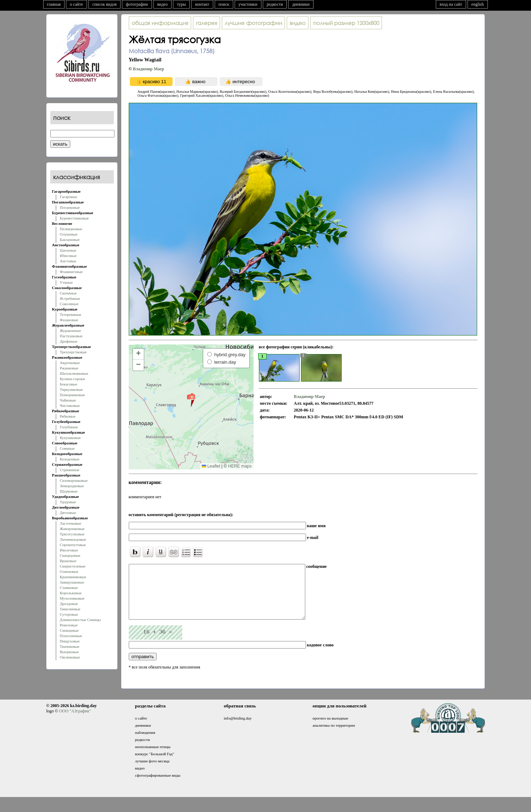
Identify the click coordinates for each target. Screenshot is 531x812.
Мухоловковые (72, 598)
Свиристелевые (73, 566)
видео (163, 4)
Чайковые (68, 400)
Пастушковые (71, 336)
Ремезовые (69, 625)
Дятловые (68, 513)
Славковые (69, 587)
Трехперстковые (73, 352)
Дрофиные (69, 341)
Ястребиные (70, 298)
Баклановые (70, 239)
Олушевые (69, 234)
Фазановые (69, 320)
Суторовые (69, 614)
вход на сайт (451, 4)
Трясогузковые (72, 534)
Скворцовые (70, 555)
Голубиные (69, 427)
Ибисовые (68, 256)
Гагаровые (69, 197)
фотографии (137, 4)
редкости (275, 4)
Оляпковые (69, 571)
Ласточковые (71, 523)
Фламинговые (71, 272)
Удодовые (68, 502)
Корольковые (71, 593)
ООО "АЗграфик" (75, 722)
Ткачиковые (70, 646)
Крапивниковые (73, 577)
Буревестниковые (74, 218)
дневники (301, 4)
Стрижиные (70, 470)
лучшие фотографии (253, 23)
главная (54, 4)
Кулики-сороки (72, 379)
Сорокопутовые (73, 545)
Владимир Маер (148, 69)
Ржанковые (69, 368)
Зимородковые (72, 486)
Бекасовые (69, 384)
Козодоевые (70, 459)
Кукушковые (70, 438)
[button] (191, 400)
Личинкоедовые (73, 539)
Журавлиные (71, 331)
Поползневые (71, 636)
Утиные (67, 282)
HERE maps (240, 466)
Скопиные (68, 293)
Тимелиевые (70, 609)
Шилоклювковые (74, 373)
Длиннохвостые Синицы (80, 620)
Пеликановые (71, 229)
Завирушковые (72, 582)
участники (248, 4)
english (478, 4)
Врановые (68, 561)
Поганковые (70, 207)
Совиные (67, 448)
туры (181, 4)
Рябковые (68, 416)
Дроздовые (69, 604)
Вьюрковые (70, 652)
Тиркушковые (72, 389)
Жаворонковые (72, 529)
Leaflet (211, 466)
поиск (224, 4)
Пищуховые (70, 641)
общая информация (160, 23)
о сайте (76, 4)
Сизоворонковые (74, 480)
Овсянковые (70, 657)
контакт (202, 4)
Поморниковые (73, 395)
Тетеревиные (71, 314)
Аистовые (68, 261)
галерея (206, 23)
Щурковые (69, 491)
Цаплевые (68, 250)
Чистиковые (70, 405)
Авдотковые (70, 363)
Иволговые (69, 550)
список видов (104, 4)
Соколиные (69, 304)
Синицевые (69, 630)
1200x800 (346, 23)
